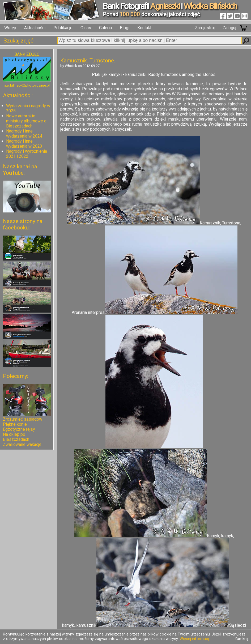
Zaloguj (229, 28)
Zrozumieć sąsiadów (23, 419)
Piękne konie (15, 424)
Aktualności (35, 28)
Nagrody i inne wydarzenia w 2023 (24, 144)
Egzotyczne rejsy (19, 429)
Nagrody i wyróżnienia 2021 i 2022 (27, 154)
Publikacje (63, 28)
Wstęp (10, 28)
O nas (86, 28)
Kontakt (144, 28)
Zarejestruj (205, 28)
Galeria (105, 28)
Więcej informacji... (196, 639)
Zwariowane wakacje (22, 444)
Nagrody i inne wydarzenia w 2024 (24, 134)
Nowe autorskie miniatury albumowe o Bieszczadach (26, 121)
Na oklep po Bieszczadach (16, 437)
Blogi (125, 28)
